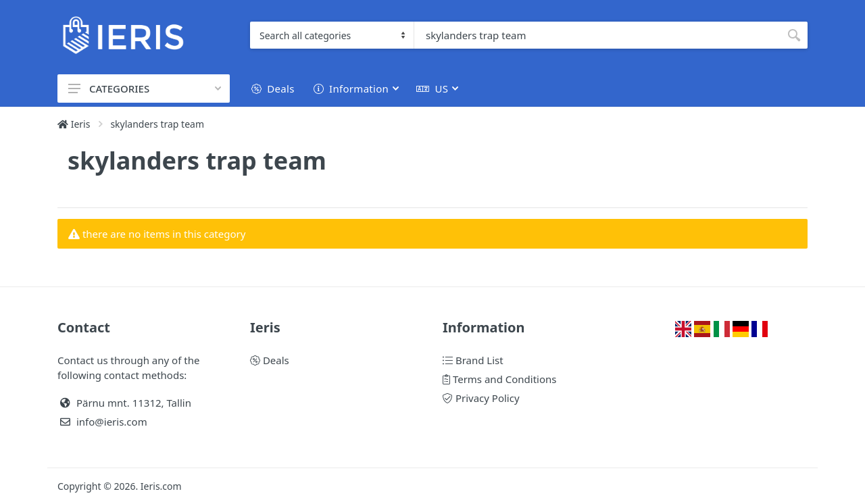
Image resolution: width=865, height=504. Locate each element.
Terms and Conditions (500, 379)
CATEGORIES (145, 89)
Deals (270, 360)
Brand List (473, 360)
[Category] (332, 35)
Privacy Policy (481, 398)
